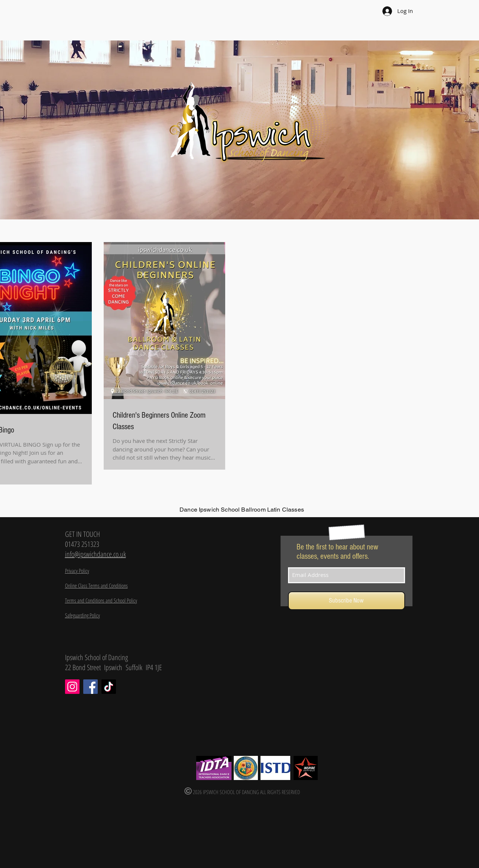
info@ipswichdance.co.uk (96, 554)
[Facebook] (90, 687)
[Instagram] (72, 687)
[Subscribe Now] (347, 601)
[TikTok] (109, 687)
